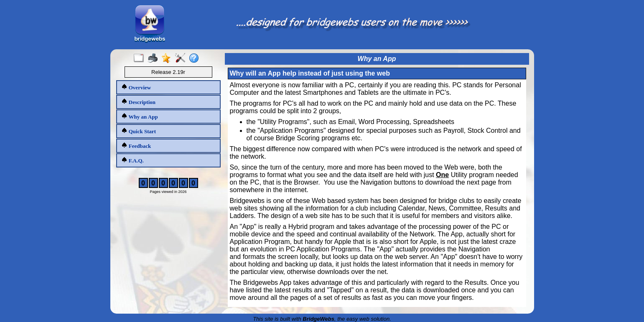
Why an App (140, 116)
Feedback (136, 146)
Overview (136, 87)
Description (139, 102)
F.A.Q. (132, 160)
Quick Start (139, 131)
